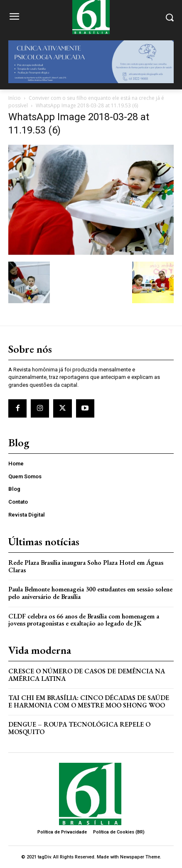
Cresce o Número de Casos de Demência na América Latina (87, 675)
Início (15, 98)
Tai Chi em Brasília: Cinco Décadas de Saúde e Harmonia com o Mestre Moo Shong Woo (89, 701)
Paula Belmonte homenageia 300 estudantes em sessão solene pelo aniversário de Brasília (90, 593)
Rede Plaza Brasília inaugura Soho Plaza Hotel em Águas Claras (86, 566)
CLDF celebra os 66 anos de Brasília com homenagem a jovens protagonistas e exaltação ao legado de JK (84, 620)
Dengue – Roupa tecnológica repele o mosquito (79, 728)
